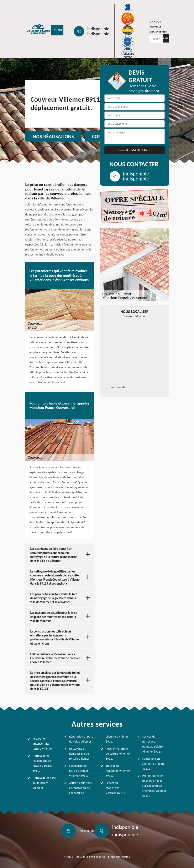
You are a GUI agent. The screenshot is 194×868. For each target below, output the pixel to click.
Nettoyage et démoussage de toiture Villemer (79, 754)
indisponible (98, 29)
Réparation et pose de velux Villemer (81, 739)
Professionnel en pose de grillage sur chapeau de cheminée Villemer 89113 (154, 786)
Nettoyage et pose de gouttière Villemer (44, 783)
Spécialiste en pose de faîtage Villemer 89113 (79, 771)
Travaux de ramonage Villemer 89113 (118, 771)
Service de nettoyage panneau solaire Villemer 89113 (153, 744)
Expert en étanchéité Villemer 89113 (116, 788)
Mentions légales (119, 857)
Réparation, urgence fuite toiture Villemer (43, 744)
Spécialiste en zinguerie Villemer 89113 (154, 764)
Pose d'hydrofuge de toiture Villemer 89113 (118, 754)
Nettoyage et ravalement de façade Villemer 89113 (43, 763)
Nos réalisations (53, 136)
